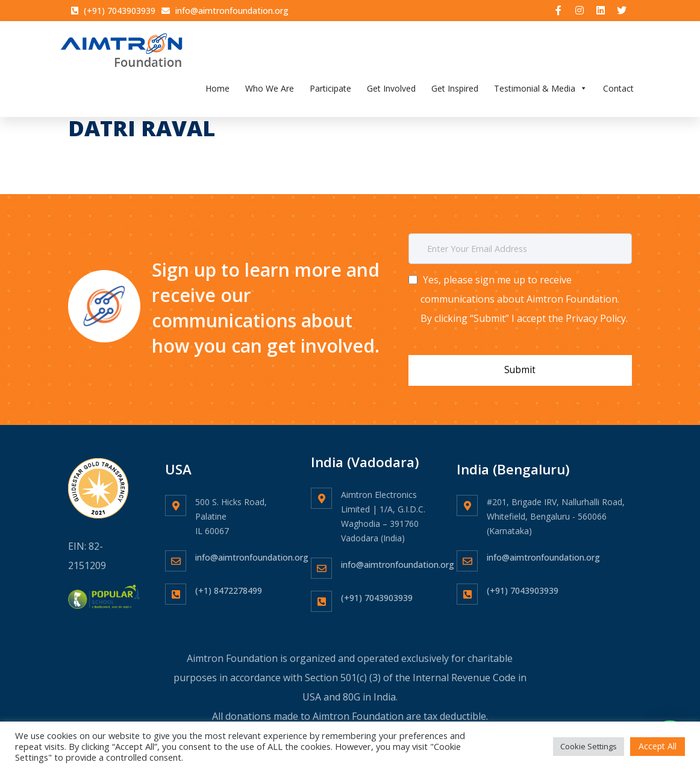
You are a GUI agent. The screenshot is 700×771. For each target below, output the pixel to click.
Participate (330, 92)
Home (217, 92)
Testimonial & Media (541, 92)
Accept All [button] (658, 746)
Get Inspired (455, 92)
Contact (618, 92)
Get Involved (391, 92)
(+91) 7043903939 (377, 590)
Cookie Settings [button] (589, 746)
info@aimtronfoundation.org (252, 550)
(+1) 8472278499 (229, 583)
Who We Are (270, 92)
